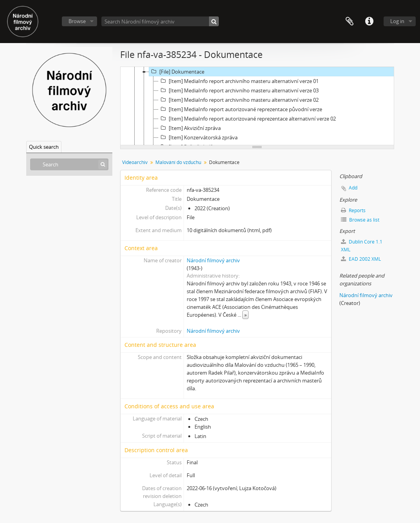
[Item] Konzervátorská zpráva (198, 137)
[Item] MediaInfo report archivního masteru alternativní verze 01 (239, 81)
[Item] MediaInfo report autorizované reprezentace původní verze (240, 109)
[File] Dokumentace (177, 72)
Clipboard (350, 22)
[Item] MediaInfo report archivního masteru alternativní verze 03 (239, 90)
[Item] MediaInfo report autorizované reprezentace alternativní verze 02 (247, 119)
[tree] (257, 106)
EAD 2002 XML (361, 259)
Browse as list (360, 220)
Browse (77, 21)
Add (353, 188)
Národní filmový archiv (213, 260)
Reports (353, 210)
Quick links (369, 22)
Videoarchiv (135, 162)
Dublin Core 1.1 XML (362, 246)
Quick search (44, 147)
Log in (397, 21)
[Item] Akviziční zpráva (190, 128)
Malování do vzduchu (178, 162)
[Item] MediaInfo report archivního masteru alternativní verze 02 (239, 100)
